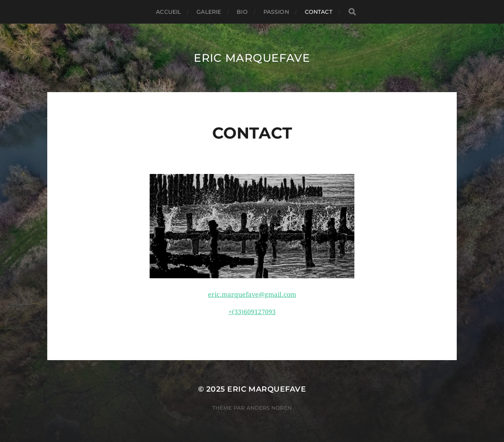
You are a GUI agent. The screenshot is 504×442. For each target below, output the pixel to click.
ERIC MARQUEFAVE (252, 58)
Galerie (209, 12)
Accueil (168, 12)
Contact (319, 12)
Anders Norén (269, 408)
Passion (276, 12)
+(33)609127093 (252, 312)
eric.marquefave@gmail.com (252, 295)
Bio (242, 12)
